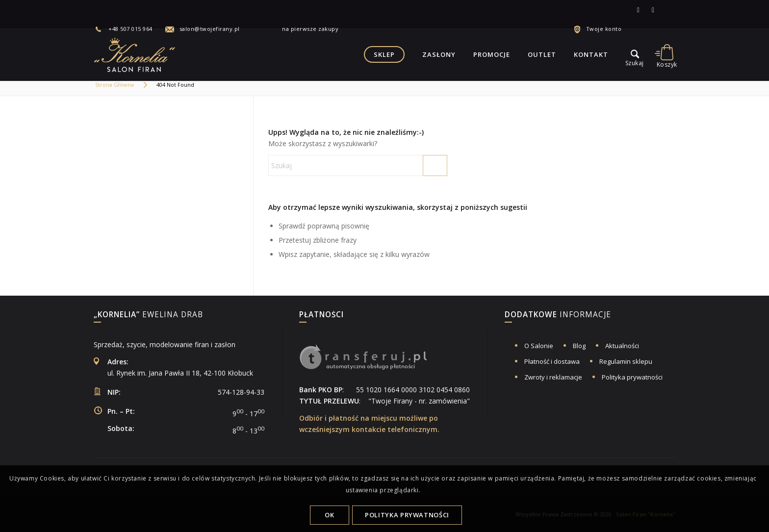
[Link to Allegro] (668, 10)
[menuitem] (129, 29)
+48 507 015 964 (130, 29)
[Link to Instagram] (653, 10)
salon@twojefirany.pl (210, 29)
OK (329, 515)
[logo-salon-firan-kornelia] (135, 54)
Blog (579, 346)
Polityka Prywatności (407, 515)
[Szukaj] (358, 165)
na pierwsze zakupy (303, 29)
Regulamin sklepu (626, 361)
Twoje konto (604, 29)
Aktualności (622, 346)
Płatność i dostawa (552, 361)
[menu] (635, 54)
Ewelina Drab (148, 315)
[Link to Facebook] (639, 10)
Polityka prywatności (632, 377)
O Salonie (539, 346)
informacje (558, 315)
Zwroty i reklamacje (553, 377)
